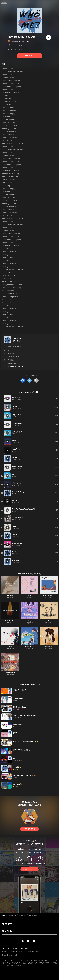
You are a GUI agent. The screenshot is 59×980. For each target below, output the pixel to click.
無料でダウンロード (29, 869)
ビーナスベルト (29, 647)
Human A (11, 354)
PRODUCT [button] (7, 924)
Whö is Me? (17, 339)
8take (10, 647)
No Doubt (10, 595)
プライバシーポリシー (17, 952)
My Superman (13, 363)
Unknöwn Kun (24, 41)
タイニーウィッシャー (49, 595)
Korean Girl (49, 647)
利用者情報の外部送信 (34, 952)
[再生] (49, 38)
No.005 (10, 350)
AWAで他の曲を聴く (29, 829)
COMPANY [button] (7, 931)
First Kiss (11, 360)
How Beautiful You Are (36, 915)
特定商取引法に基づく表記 (9, 955)
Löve (29, 595)
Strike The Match (10, 621)
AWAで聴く (29, 56)
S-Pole (49, 621)
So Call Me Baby (14, 357)
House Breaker (10, 672)
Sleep (29, 621)
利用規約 (4, 952)
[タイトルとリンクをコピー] (36, 380)
